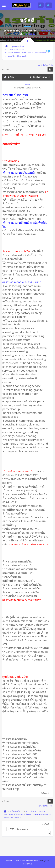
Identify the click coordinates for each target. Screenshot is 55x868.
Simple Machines (32, 860)
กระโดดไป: (46, 824)
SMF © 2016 (20, 860)
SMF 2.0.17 (10, 860)
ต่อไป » (50, 65)
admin (27, 85)
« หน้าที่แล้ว (42, 65)
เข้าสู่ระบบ (46, 31)
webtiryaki (27, 864)
